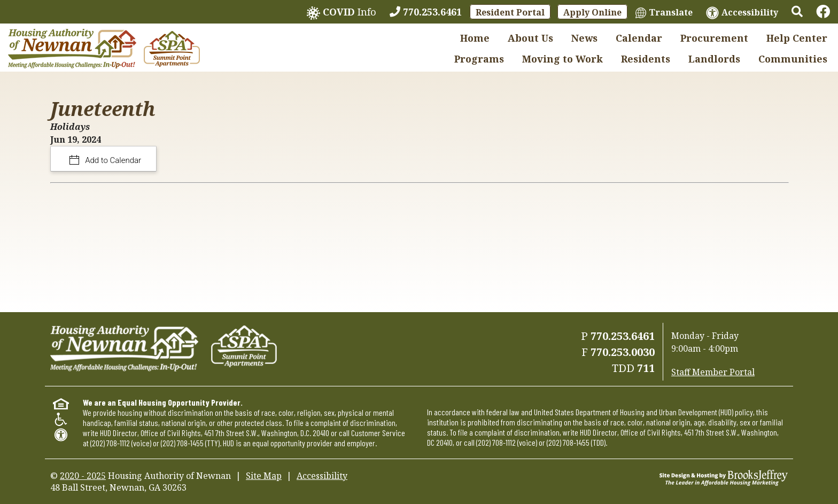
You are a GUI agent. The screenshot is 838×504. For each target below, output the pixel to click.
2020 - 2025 (83, 476)
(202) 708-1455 (182, 443)
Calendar (639, 38)
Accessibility (322, 476)
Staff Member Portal (713, 372)
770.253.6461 (623, 336)
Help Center (797, 38)
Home (475, 38)
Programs (479, 59)
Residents (646, 59)
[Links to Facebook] (823, 12)
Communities (793, 59)
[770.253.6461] (426, 12)
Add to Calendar (112, 160)
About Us (530, 38)
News (584, 38)
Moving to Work (562, 59)
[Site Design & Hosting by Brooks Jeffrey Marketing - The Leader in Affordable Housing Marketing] (724, 477)
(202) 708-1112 (110, 443)
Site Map (264, 476)
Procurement (714, 38)
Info (342, 13)
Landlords (714, 59)
